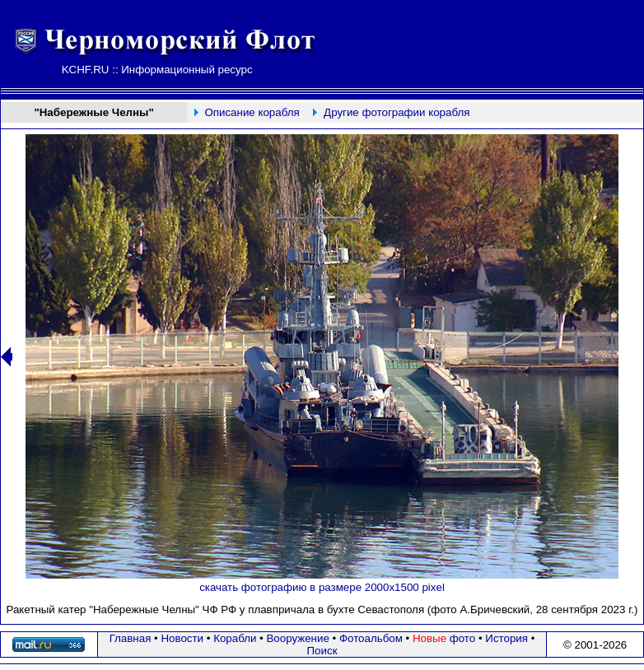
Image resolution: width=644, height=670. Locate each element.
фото (444, 638)
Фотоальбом (371, 638)
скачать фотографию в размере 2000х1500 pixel (322, 587)
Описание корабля (252, 112)
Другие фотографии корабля (397, 112)
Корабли (235, 638)
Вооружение (297, 638)
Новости (182, 638)
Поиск (322, 651)
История (506, 638)
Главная (131, 638)
